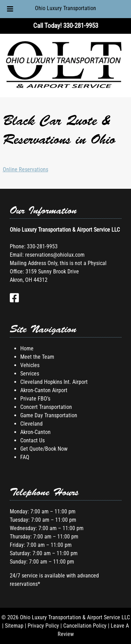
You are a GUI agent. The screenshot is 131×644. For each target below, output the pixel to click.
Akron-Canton (35, 432)
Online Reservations (26, 169)
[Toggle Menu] (10, 9)
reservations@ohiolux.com (55, 255)
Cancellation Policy (85, 626)
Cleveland (31, 424)
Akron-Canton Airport (44, 390)
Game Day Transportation (49, 415)
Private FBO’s (35, 399)
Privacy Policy (43, 626)
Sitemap (14, 626)
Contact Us (32, 440)
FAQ (25, 457)
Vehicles (30, 365)
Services (30, 374)
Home (27, 348)
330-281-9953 (42, 246)
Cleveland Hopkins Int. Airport (54, 382)
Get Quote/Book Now (44, 449)
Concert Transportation (46, 407)
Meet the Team (37, 357)
